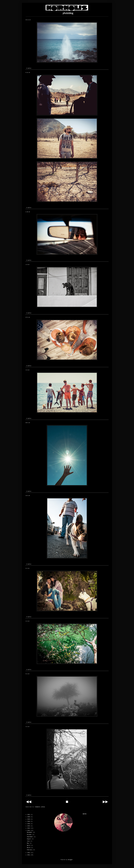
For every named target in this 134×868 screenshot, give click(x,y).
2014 (29, 828)
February (30, 850)
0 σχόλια (29, 68)
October (30, 835)
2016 (29, 824)
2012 (29, 853)
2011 (29, 855)
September (30, 837)
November (30, 832)
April (29, 845)
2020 (29, 817)
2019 (29, 819)
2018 (29, 821)
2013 (29, 831)
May (28, 843)
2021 (29, 815)
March (29, 848)
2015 (29, 826)
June (29, 841)
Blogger (70, 860)
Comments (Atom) (40, 807)
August (29, 839)
